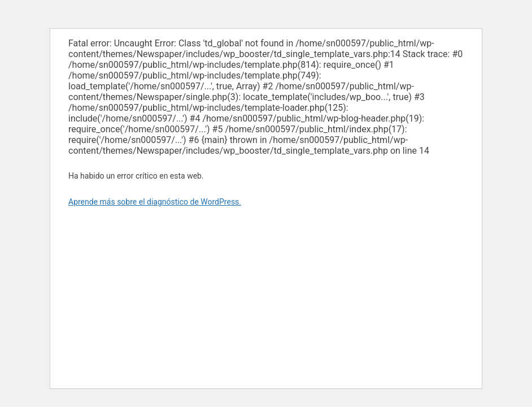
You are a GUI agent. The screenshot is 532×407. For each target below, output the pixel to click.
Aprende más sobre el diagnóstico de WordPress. (155, 202)
